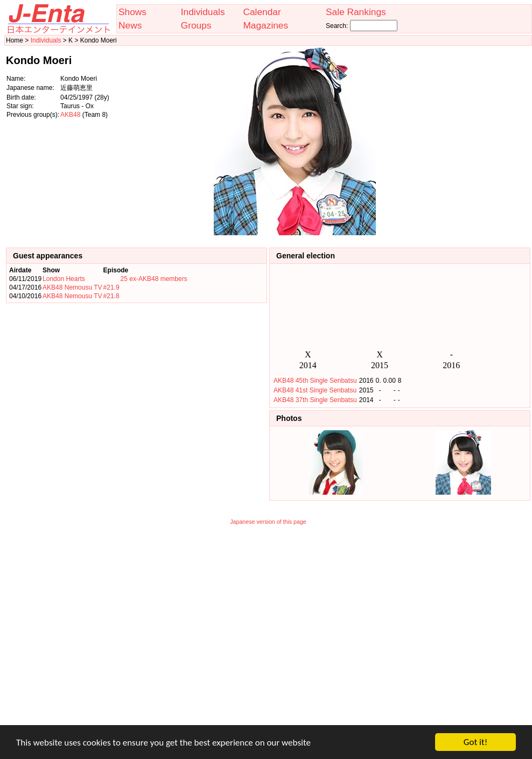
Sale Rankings (356, 12)
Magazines (265, 25)
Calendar (262, 12)
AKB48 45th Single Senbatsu (315, 381)
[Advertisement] (477, 142)
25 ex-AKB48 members (154, 279)
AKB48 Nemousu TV (72, 287)
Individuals (203, 12)
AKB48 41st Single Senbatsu (315, 390)
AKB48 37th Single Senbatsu (315, 400)
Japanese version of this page (268, 522)
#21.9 (111, 287)
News (130, 25)
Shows (132, 12)
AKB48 (70, 115)
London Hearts (64, 279)
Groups (196, 25)
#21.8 (111, 296)
